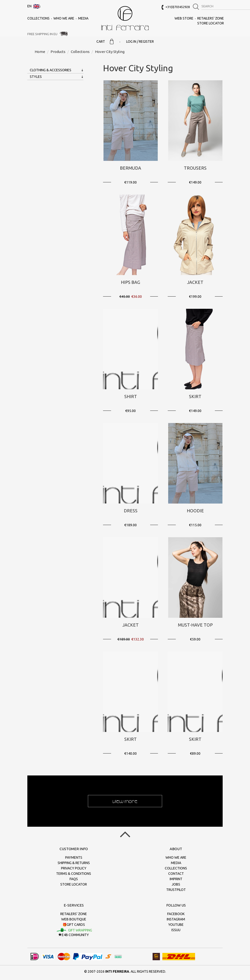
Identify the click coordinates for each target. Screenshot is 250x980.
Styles (36, 77)
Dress (131, 511)
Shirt (131, 396)
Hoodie (195, 511)
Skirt (195, 396)
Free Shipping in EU (42, 34)
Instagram (176, 919)
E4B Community (74, 935)
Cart (105, 41)
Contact (176, 874)
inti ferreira (125, 18)
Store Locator (211, 23)
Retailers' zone (211, 18)
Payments (74, 857)
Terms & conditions (74, 874)
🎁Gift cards (74, 925)
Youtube (176, 925)
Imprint (176, 879)
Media (83, 18)
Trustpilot (176, 890)
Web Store (184, 18)
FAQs (74, 879)
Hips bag (130, 282)
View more (125, 801)
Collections (38, 18)
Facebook (176, 914)
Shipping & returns (74, 863)
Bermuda (130, 168)
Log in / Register (140, 41)
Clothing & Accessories (51, 70)
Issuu (176, 930)
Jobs (176, 884)
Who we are (64, 18)
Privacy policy (74, 868)
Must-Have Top (195, 625)
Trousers (195, 168)
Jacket (195, 282)
